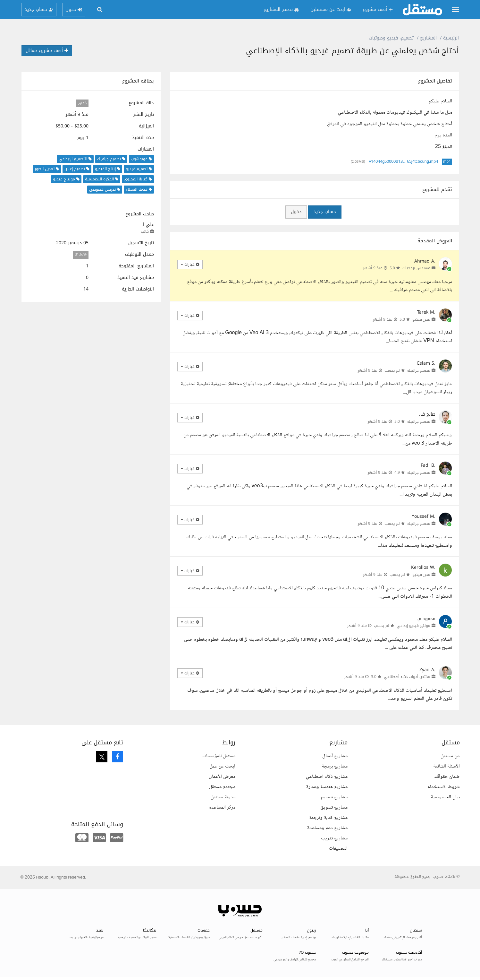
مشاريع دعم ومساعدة (327, 828)
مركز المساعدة (222, 807)
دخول (296, 212)
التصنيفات (338, 849)
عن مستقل (450, 756)
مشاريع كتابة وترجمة (328, 818)
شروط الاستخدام (444, 787)
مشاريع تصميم (334, 797)
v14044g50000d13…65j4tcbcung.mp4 (404, 162)
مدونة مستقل (223, 797)
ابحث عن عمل (222, 766)
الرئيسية (451, 38)
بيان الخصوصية (445, 797)
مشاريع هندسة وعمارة (327, 787)
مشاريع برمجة (335, 766)
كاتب (145, 231)
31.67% (81, 255)
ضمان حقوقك (447, 777)
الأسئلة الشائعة (446, 766)
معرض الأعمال (222, 777)
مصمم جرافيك (419, 370)
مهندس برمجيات (416, 268)
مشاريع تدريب (334, 838)
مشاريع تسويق (334, 807)
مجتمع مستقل (222, 787)
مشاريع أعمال (335, 756)
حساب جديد (325, 212)
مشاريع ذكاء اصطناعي (327, 777)
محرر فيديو (421, 319)
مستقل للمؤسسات (219, 756)
